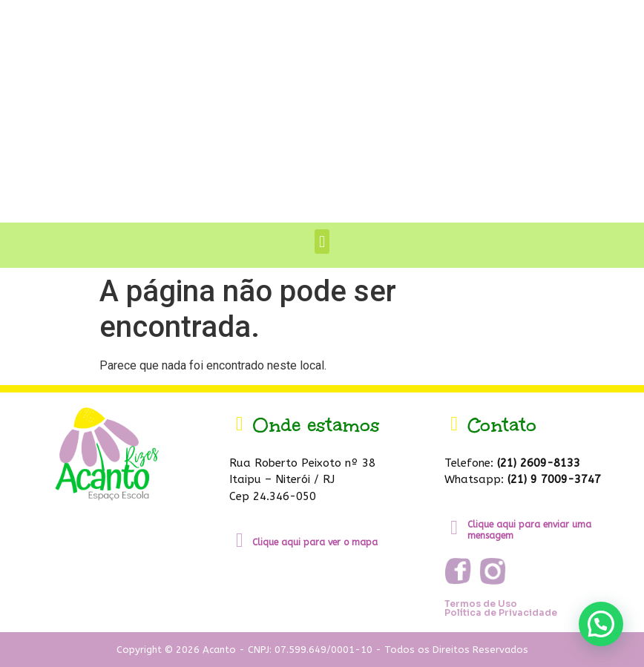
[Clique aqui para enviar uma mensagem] (454, 528)
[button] (322, 241)
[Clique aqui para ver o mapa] (239, 540)
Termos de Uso (481, 604)
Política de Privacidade (501, 612)
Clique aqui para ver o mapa (315, 542)
